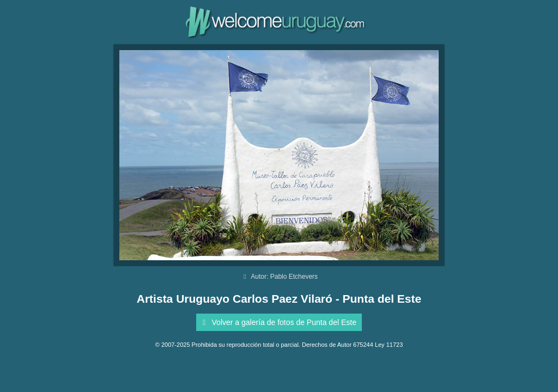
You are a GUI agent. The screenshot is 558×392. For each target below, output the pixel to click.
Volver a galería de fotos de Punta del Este (278, 322)
